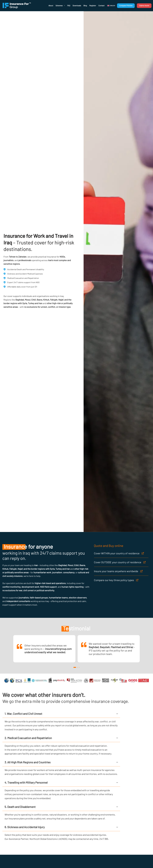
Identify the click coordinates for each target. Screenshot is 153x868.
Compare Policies (126, 6)
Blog (85, 6)
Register (93, 6)
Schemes (60, 6)
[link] (44, 649)
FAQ (69, 6)
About (51, 6)
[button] (111, 6)
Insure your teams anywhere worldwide (116, 571)
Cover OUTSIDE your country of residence (118, 562)
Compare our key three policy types (114, 580)
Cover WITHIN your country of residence (117, 553)
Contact (101, 6)
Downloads (77, 6)
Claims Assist (144, 6)
